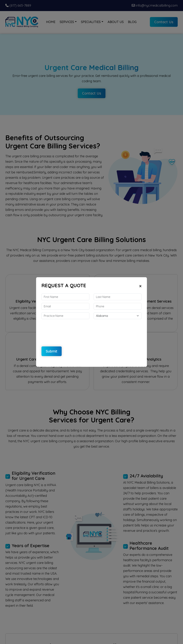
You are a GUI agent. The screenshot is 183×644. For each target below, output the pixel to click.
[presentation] (69, 331)
